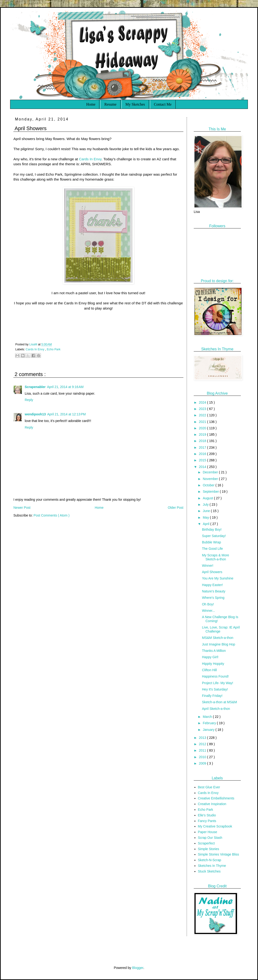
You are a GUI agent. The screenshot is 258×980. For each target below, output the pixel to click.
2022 (203, 415)
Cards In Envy (90, 159)
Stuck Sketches (209, 871)
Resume (110, 104)
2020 (203, 428)
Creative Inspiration (212, 804)
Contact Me (163, 104)
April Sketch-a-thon (216, 709)
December (211, 472)
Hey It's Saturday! (215, 689)
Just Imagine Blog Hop (219, 644)
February (210, 723)
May (206, 517)
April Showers (212, 572)
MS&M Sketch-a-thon (218, 638)
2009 (203, 763)
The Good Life (212, 549)
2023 (203, 409)
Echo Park (54, 349)
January (209, 730)
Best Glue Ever (209, 787)
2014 (203, 467)
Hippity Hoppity (213, 664)
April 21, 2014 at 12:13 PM (66, 414)
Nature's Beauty (214, 591)
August (208, 498)
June (207, 511)
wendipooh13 (35, 414)
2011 (203, 750)
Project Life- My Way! (218, 683)
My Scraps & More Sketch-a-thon (216, 557)
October (209, 485)
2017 (203, 447)
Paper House (208, 832)
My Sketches (135, 104)
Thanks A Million (214, 651)
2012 (203, 744)
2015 (203, 460)
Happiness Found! (215, 676)
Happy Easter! (212, 585)
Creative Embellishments (216, 798)
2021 (203, 422)
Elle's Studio (207, 815)
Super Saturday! (214, 536)
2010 (203, 757)
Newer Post (22, 508)
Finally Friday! (212, 696)
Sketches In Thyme (212, 866)
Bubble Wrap (212, 542)
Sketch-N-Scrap (210, 860)
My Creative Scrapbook (215, 826)
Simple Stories (209, 849)
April (206, 524)
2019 (203, 434)
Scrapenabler (35, 387)
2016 (203, 454)
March (208, 717)
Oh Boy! (208, 604)
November (211, 479)
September (211, 492)
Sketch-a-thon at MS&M (220, 702)
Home (91, 104)
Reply (29, 400)
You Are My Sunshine (218, 578)
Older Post (176, 508)
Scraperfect (206, 843)
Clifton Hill (209, 670)
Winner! (208, 566)
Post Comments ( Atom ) (52, 515)
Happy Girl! (210, 657)
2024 (203, 402)
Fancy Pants (207, 821)
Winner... (208, 611)
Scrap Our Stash (210, 838)
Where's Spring (213, 598)
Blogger (138, 968)
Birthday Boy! (212, 529)
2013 (203, 738)
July (206, 504)
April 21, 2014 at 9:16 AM (65, 387)
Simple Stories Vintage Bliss (219, 854)
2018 (203, 441)
